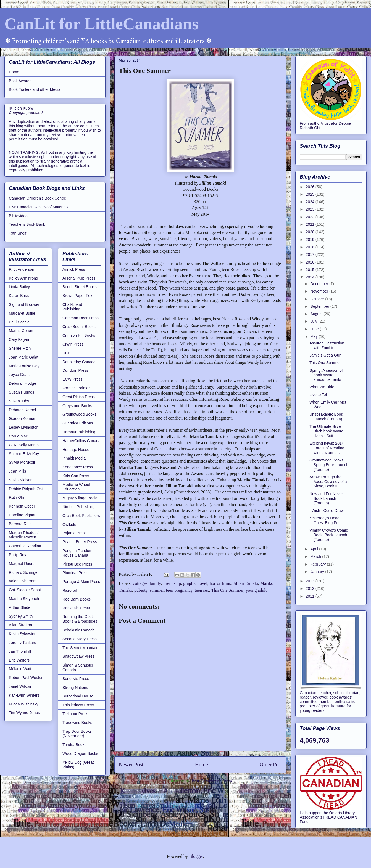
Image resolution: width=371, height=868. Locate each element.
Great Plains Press (79, 397)
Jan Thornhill (20, 651)
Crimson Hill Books (79, 335)
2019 (311, 240)
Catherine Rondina (25, 546)
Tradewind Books (77, 723)
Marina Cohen (21, 331)
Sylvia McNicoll (22, 462)
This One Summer (227, 590)
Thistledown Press (78, 705)
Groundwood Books (79, 414)
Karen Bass (19, 296)
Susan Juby (19, 401)
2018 (311, 247)
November (320, 291)
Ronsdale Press (76, 608)
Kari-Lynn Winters (24, 695)
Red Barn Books (77, 599)
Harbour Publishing (79, 432)
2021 (311, 224)
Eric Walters (19, 660)
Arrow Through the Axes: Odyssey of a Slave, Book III (328, 482)
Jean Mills (17, 471)
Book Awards (20, 81)
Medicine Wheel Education (76, 487)
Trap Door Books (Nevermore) (77, 734)
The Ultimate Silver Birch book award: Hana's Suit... (327, 431)
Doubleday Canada (79, 362)
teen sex (202, 590)
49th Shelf (18, 233)
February (319, 564)
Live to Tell (319, 395)
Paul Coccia (19, 322)
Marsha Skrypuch (24, 599)
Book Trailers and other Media (35, 89)
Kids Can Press (76, 476)
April (315, 549)
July (314, 321)
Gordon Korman (23, 418)
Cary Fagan (19, 339)
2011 (311, 596)
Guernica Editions (78, 423)
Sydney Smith (21, 616)
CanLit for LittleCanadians (101, 24)
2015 (311, 270)
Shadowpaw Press (78, 656)
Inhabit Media (74, 458)
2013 (311, 581)
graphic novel (195, 583)
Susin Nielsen (21, 480)
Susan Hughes (22, 392)
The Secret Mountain (80, 648)
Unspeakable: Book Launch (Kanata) (326, 417)
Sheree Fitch (20, 348)
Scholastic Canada (79, 630)
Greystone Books (77, 406)
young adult (256, 590)
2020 (311, 232)
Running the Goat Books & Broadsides (80, 619)
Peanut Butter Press (80, 542)
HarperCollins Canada (81, 441)
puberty (141, 590)
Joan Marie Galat (24, 357)
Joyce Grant (19, 375)
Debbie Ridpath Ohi (26, 489)
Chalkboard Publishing (72, 307)
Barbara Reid (20, 524)
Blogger (196, 856)
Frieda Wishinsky (24, 704)
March (316, 556)
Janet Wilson (20, 686)
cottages (140, 583)
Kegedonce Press (78, 467)
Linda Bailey (19, 287)
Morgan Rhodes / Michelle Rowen (24, 535)
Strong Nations (75, 688)
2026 (311, 187)
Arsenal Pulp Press (79, 278)
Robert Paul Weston (26, 678)
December (320, 284)
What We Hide (322, 387)
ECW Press (72, 379)
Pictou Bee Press (77, 564)
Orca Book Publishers (81, 516)
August (317, 314)
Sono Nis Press (76, 679)
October (318, 299)
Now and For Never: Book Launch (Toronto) (327, 498)
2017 (311, 254)
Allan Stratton (20, 625)
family (155, 583)
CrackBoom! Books (79, 327)
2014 (311, 277)
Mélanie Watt (20, 669)
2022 (311, 217)
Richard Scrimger (24, 572)
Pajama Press (74, 533)
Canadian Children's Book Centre (37, 198)
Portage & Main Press (81, 582)
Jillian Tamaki (246, 583)
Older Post (271, 764)
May (314, 336)
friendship (172, 583)
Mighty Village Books (80, 498)
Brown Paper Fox (77, 296)
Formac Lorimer (76, 388)
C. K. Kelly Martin (24, 445)
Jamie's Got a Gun (325, 355)
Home (202, 764)
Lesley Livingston (24, 427)
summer (157, 590)
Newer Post (131, 764)
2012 (311, 588)
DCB (67, 353)
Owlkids (69, 524)
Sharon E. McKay (24, 454)
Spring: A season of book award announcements (326, 375)
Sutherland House (78, 696)
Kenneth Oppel (22, 506)
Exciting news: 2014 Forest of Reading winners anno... (327, 448)
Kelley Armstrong (23, 278)
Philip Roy (18, 555)
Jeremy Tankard (23, 643)
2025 (311, 194)
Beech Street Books (80, 287)
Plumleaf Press (75, 573)
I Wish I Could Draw (327, 511)
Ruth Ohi (16, 497)
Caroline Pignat (22, 515)
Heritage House (76, 450)
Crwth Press (73, 344)
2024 (311, 202)
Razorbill (70, 590)
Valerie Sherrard (23, 581)
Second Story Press (80, 639)
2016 (311, 262)
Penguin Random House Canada (77, 553)
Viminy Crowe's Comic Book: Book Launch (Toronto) (329, 535)
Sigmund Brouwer (24, 304)
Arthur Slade (20, 607)
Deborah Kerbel (22, 410)
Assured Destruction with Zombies (327, 345)
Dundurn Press (75, 370)
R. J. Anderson (22, 269)
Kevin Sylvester (22, 634)
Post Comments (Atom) (212, 781)
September (320, 306)
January (318, 572)
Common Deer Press (81, 318)
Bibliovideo (18, 216)
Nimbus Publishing (78, 507)
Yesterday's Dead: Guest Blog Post (325, 520)
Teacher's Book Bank (27, 224)
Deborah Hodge (23, 383)
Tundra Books (74, 745)
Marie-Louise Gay (24, 366)
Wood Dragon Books (80, 753)
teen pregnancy (179, 590)
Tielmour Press (75, 714)
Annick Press (74, 269)
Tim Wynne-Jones (24, 713)
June (315, 329)
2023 (311, 209)
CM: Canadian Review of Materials (39, 207)
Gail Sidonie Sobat (25, 590)
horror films (220, 583)
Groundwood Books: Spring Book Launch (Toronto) (329, 465)
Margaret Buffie (22, 313)
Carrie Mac (18, 436)
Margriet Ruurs (22, 564)
